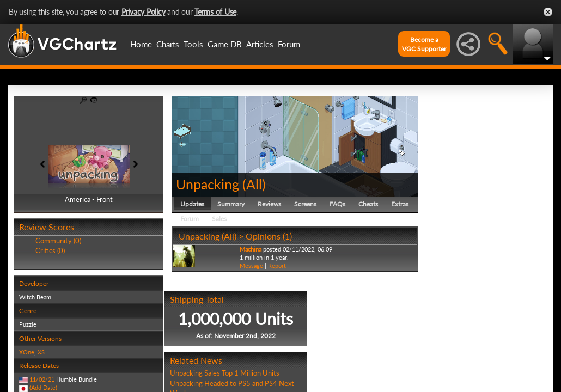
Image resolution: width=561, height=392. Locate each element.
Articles (260, 44)
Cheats (368, 204)
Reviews (269, 204)
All (254, 184)
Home (141, 44)
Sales (219, 219)
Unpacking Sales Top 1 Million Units (225, 373)
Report (277, 265)
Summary (231, 204)
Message (251, 265)
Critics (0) (50, 250)
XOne (27, 352)
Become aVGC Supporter (424, 44)
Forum (289, 44)
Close (548, 12)
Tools (193, 44)
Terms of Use (215, 12)
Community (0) (58, 241)
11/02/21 (42, 379)
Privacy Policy (144, 12)
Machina (251, 249)
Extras (400, 204)
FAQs (337, 204)
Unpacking (208, 184)
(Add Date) (43, 387)
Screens (305, 204)
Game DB (225, 44)
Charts (168, 44)
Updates (192, 204)
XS (41, 352)
